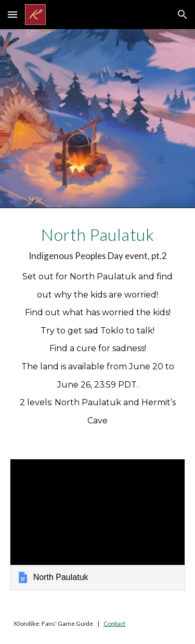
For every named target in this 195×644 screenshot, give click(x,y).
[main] (98, 327)
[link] (98, 525)
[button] (12, 14)
